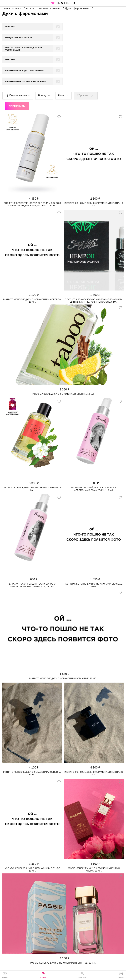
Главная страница (12, 9)
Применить (17, 73)
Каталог (30, 9)
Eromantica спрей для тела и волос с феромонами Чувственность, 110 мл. (32, 552)
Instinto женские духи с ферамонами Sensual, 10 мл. (94, 552)
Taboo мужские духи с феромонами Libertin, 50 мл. (63, 361)
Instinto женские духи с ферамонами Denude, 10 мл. (32, 837)
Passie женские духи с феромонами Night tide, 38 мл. (63, 930)
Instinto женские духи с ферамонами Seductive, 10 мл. (63, 645)
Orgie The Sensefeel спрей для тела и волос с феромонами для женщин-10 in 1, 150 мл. (32, 171)
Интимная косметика (50, 9)
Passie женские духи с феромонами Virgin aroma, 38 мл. (94, 837)
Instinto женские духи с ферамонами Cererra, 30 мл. (32, 740)
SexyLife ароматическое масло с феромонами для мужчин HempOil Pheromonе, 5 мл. (94, 268)
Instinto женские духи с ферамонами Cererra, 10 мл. (32, 268)
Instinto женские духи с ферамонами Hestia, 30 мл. (94, 740)
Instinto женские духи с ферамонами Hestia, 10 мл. (94, 171)
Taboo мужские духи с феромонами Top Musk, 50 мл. (32, 456)
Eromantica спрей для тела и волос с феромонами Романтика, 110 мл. (94, 456)
